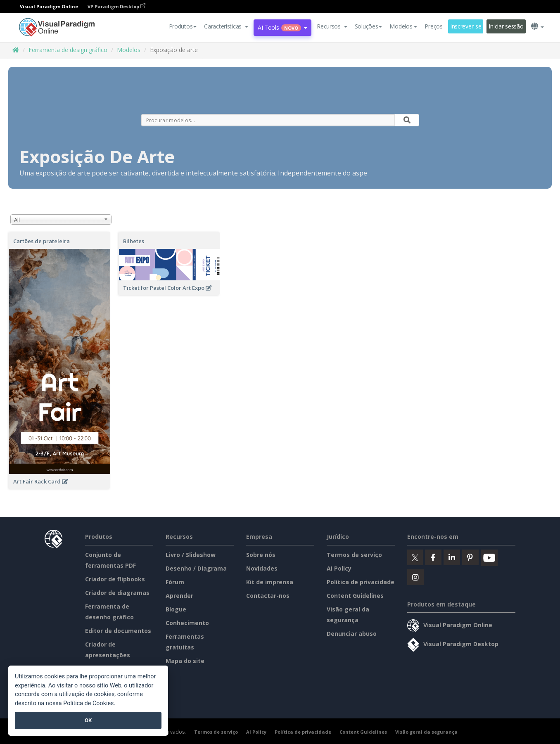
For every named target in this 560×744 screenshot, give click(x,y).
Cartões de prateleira (42, 241)
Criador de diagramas (117, 593)
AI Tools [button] (282, 27)
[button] (226, 26)
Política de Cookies (88, 703)
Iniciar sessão (506, 26)
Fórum (175, 582)
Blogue (176, 609)
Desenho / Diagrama (196, 568)
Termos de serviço (354, 555)
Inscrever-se (466, 26)
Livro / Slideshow (191, 555)
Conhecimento (187, 623)
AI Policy (339, 568)
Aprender (179, 596)
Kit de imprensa (270, 582)
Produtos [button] (183, 26)
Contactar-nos (268, 596)
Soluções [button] (369, 26)
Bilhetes (134, 241)
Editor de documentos (118, 631)
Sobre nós (261, 555)
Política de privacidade (361, 582)
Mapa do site (185, 661)
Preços (433, 26)
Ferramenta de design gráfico (68, 50)
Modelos (129, 50)
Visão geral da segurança (426, 732)
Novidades (262, 568)
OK (88, 720)
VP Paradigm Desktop (116, 6)
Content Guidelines (355, 596)
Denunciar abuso (352, 634)
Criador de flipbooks (115, 579)
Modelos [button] (403, 26)
